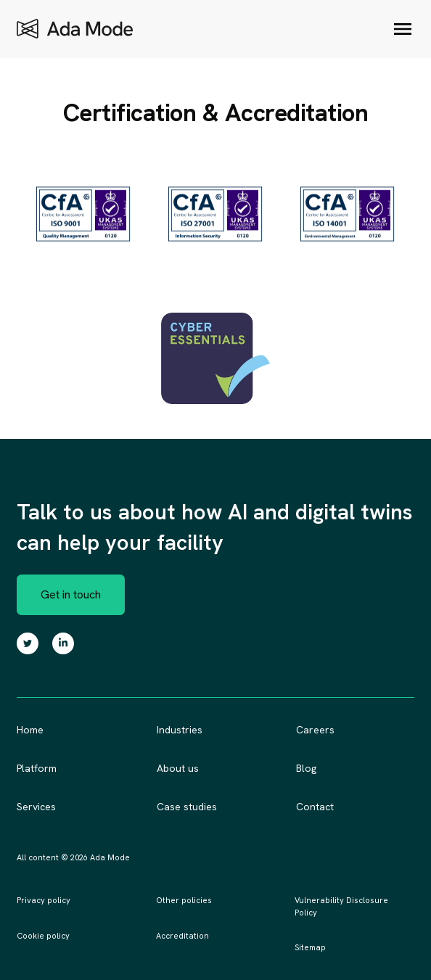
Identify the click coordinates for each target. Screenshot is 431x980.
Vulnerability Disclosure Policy (341, 906)
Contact (315, 807)
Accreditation (182, 936)
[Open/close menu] (403, 29)
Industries (180, 730)
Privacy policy (44, 900)
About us (178, 768)
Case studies (187, 807)
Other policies (184, 900)
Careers (315, 730)
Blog (306, 768)
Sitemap (310, 947)
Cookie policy (43, 936)
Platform (37, 768)
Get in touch (71, 594)
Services (36, 807)
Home (30, 730)
